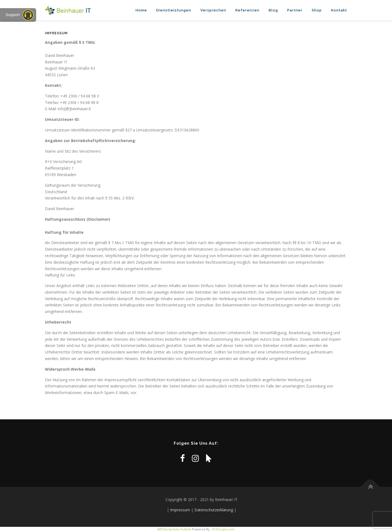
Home (141, 10)
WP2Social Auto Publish (174, 529)
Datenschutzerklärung (214, 510)
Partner (295, 10)
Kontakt (339, 10)
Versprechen (213, 10)
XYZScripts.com (223, 529)
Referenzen (247, 10)
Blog (273, 10)
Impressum (180, 510)
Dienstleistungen (174, 10)
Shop (317, 10)
